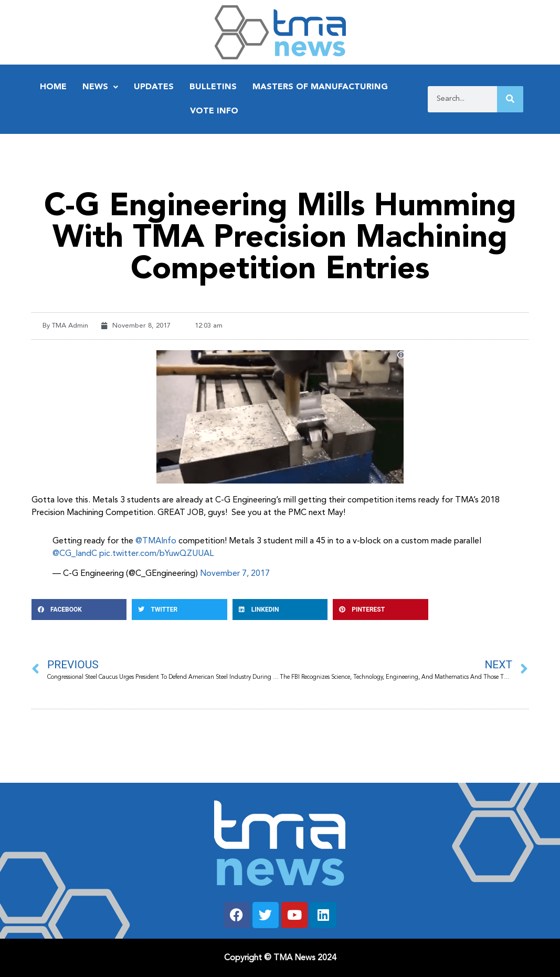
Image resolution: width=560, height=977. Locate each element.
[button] (79, 610)
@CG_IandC (75, 554)
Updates (154, 87)
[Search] (510, 99)
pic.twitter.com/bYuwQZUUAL (156, 554)
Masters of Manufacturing (320, 87)
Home (53, 87)
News (100, 87)
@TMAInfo (156, 541)
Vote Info (214, 111)
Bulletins (213, 87)
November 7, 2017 (235, 574)
